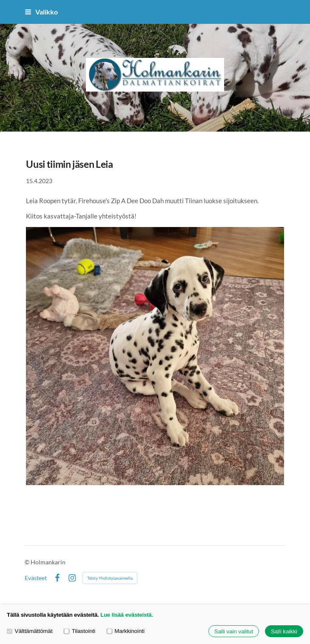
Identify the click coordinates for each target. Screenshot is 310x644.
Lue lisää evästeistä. (127, 615)
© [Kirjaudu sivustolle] (28, 562)
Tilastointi (80, 631)
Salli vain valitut (234, 631)
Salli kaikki (284, 631)
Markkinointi (126, 631)
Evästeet (36, 578)
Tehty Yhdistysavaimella (110, 578)
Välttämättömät (30, 631)
